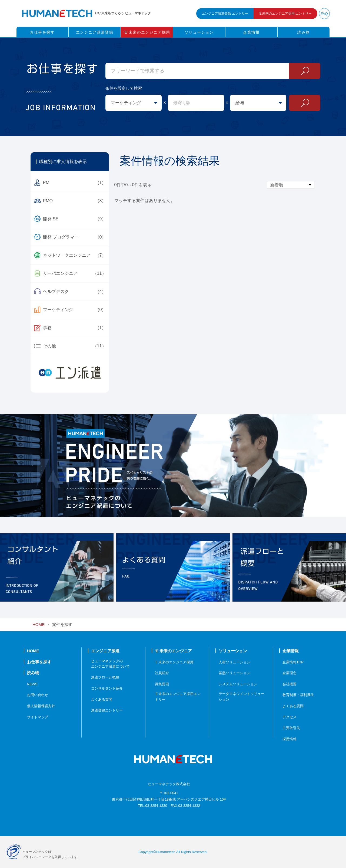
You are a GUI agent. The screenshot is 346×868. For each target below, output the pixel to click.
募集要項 (162, 684)
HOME (39, 624)
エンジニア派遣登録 (95, 32)
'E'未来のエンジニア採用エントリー (178, 696)
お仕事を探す (42, 32)
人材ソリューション (234, 662)
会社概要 (290, 684)
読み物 (304, 32)
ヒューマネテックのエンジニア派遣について (110, 664)
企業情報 (251, 32)
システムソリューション (238, 684)
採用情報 (290, 739)
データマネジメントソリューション (242, 696)
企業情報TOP (293, 662)
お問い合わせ (38, 695)
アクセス (290, 717)
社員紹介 (162, 673)
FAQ (324, 14)
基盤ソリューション (234, 673)
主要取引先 (291, 728)
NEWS (32, 684)
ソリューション (199, 32)
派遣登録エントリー (107, 710)
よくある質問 (102, 699)
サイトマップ (38, 717)
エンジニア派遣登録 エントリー (225, 14)
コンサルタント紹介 (107, 688)
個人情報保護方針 (41, 706)
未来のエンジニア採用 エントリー (285, 14)
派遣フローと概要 (105, 677)
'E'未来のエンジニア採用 (147, 32)
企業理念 (290, 673)
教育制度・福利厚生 (298, 695)
